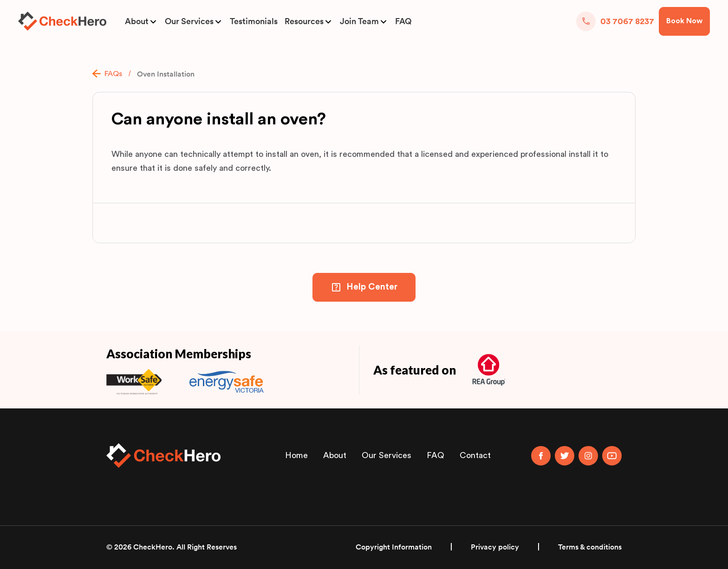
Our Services (189, 21)
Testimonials (254, 21)
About (137, 21)
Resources (304, 21)
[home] (62, 21)
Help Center (372, 287)
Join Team (359, 21)
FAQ (403, 21)
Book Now (684, 21)
